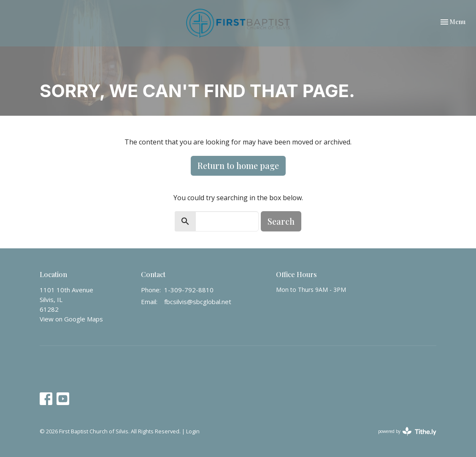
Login (193, 431)
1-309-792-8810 (189, 290)
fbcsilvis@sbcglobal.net (198, 302)
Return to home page (238, 165)
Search (281, 221)
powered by (407, 431)
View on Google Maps (71, 319)
